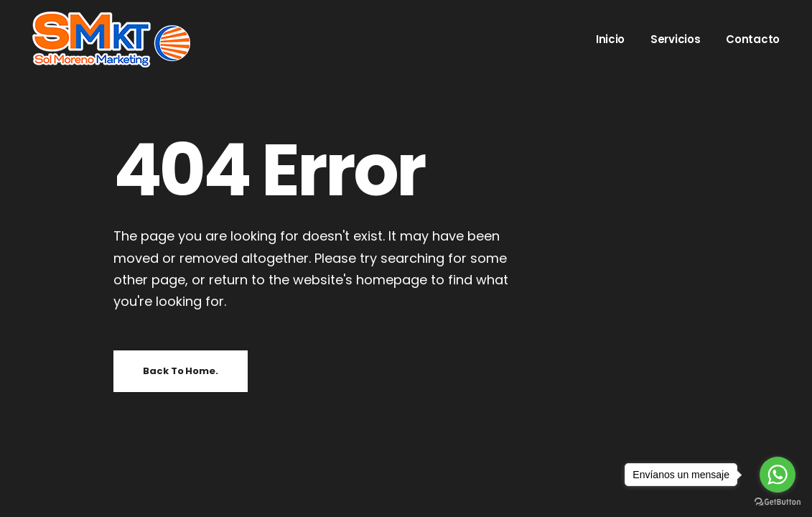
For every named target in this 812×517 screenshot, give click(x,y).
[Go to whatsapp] (778, 475)
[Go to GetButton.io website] (778, 502)
